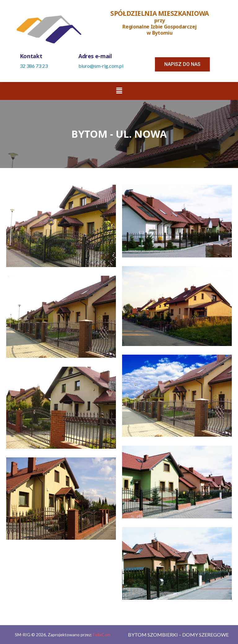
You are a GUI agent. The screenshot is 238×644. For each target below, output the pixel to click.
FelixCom (102, 635)
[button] (182, 64)
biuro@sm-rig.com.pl (101, 66)
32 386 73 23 (34, 66)
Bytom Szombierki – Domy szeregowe (178, 635)
